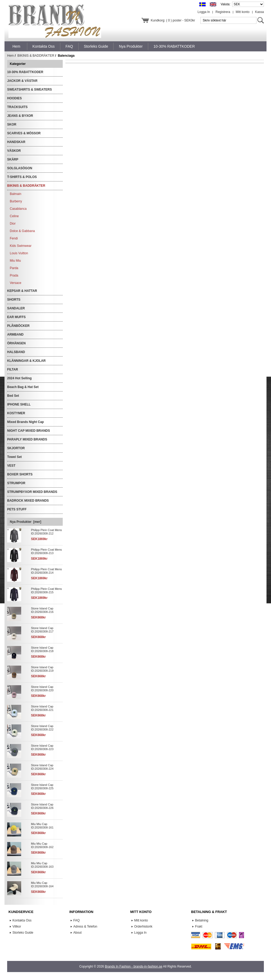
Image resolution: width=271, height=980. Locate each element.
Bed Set (13, 396)
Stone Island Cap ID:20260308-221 (42, 708)
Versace (15, 283)
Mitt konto (243, 12)
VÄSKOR (14, 151)
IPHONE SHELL (19, 404)
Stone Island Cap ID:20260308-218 (42, 649)
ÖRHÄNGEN (16, 343)
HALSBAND (16, 352)
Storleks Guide (23, 933)
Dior (13, 224)
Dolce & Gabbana (22, 231)
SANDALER (16, 308)
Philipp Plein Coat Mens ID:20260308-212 (46, 532)
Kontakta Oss (22, 920)
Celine (14, 216)
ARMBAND (15, 335)
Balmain (15, 194)
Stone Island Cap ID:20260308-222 (42, 728)
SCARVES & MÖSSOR (24, 133)
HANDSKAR (16, 142)
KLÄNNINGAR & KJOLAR (26, 361)
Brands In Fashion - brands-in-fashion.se (134, 966)
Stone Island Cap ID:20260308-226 (42, 806)
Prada (14, 275)
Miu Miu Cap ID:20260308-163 (42, 865)
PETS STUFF (17, 509)
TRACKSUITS (17, 107)
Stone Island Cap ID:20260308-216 (42, 610)
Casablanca (18, 209)
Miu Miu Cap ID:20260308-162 (42, 845)
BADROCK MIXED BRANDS (28, 501)
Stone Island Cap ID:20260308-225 (42, 787)
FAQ (76, 920)
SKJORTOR (16, 448)
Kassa (259, 12)
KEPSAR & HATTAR (22, 291)
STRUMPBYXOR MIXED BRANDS (32, 492)
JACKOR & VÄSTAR (22, 81)
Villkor (17, 926)
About (77, 933)
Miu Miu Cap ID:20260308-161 (42, 826)
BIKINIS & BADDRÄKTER (36, 56)
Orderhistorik (143, 926)
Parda (14, 268)
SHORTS (14, 300)
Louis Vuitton (19, 253)
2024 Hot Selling (19, 378)
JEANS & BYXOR (20, 116)
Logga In (204, 12)
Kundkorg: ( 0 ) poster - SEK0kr (173, 20)
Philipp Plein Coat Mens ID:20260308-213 (46, 551)
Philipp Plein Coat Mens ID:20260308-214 (46, 571)
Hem (16, 46)
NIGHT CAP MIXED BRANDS (29, 431)
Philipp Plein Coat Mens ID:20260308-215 (46, 591)
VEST (11, 466)
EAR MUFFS (16, 317)
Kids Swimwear (21, 246)
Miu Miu (15, 261)
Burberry (16, 201)
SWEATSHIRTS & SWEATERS (30, 90)
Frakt (199, 926)
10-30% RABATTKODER (25, 72)
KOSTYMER (16, 413)
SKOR (12, 124)
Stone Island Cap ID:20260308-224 (42, 767)
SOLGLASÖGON (20, 168)
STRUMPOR (16, 483)
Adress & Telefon (85, 926)
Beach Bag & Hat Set (23, 387)
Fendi (14, 238)
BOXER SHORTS (20, 474)
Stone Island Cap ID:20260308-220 (42, 689)
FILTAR (13, 369)
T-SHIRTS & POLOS (22, 177)
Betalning (202, 920)
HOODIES (14, 98)
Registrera (223, 12)
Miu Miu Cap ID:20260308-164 (42, 885)
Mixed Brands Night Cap (26, 422)
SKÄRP (13, 159)
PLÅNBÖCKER (18, 326)
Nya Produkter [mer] (26, 522)
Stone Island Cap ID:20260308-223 (42, 747)
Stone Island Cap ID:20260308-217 (42, 630)
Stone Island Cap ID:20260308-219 (42, 669)
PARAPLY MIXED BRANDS (27, 439)
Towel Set (14, 457)
